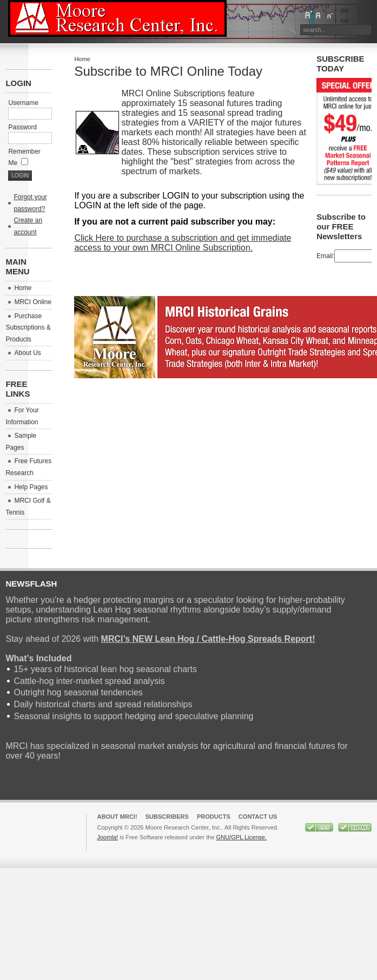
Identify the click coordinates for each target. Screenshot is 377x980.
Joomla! (107, 837)
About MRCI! (117, 817)
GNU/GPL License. (242, 837)
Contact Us (258, 817)
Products (214, 817)
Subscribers (167, 817)
